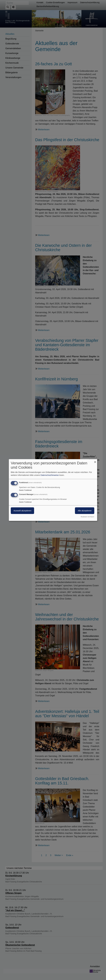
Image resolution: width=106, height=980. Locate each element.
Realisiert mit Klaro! (87, 517)
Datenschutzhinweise (50, 475)
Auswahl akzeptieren (22, 511)
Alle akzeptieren (85, 511)
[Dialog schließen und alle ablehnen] (95, 461)
